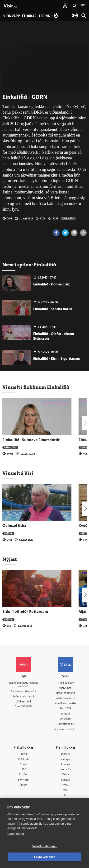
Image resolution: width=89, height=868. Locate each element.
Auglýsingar (66, 688)
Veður (66, 775)
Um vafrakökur (66, 724)
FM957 (66, 785)
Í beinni (45, 16)
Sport (23, 764)
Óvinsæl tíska (14, 526)
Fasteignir (66, 759)
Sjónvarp (23, 780)
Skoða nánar (15, 834)
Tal (66, 795)
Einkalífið (68, 218)
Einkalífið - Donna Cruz (52, 285)
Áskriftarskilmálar (66, 704)
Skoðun (23, 775)
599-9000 (26, 707)
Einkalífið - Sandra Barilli (53, 309)
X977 (66, 790)
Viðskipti (23, 759)
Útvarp (23, 785)
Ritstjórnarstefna (66, 698)
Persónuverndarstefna (23, 692)
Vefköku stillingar (44, 846)
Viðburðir (66, 770)
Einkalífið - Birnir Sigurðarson (57, 359)
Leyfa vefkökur (45, 857)
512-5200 (68, 683)
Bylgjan (66, 780)
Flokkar (29, 16)
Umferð (66, 714)
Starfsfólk (66, 709)
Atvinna (66, 764)
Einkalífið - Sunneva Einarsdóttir (31, 440)
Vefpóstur (66, 719)
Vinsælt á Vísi (18, 473)
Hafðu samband (66, 693)
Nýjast (9, 559)
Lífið (23, 770)
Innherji (66, 754)
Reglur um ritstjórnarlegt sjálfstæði (23, 685)
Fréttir (8, 533)
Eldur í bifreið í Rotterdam (25, 612)
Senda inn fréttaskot (66, 729)
